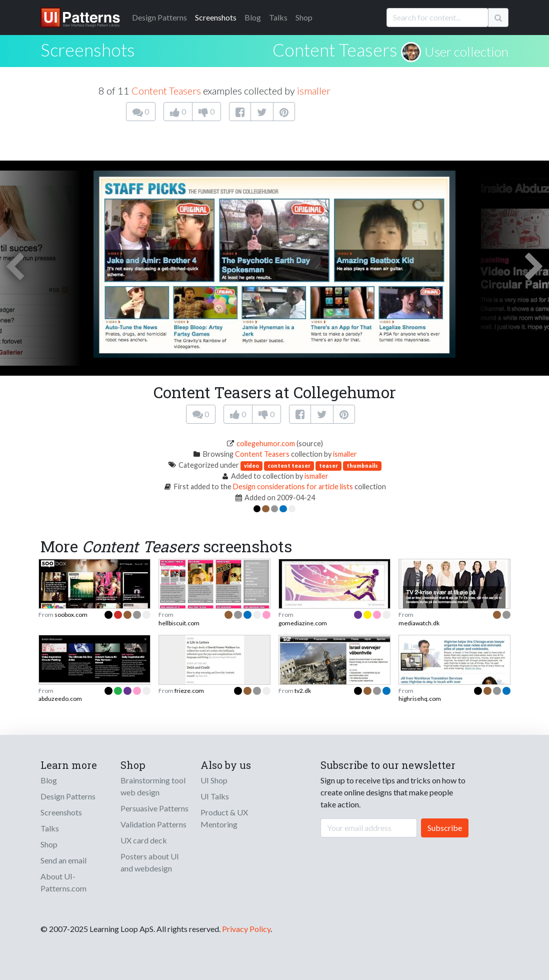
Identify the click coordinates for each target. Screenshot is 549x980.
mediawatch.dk (419, 623)
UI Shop (214, 780)
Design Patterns (68, 796)
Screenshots (216, 17)
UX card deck (144, 840)
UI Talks (215, 796)
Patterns (159, 17)
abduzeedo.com (60, 699)
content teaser (289, 465)
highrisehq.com (420, 699)
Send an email (63, 860)
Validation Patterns (153, 824)
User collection (466, 52)
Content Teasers (335, 50)
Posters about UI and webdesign (150, 862)
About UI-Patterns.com (63, 882)
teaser (328, 465)
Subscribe (445, 828)
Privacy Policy (246, 929)
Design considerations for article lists (293, 486)
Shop (304, 17)
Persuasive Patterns (154, 808)
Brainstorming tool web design (153, 786)
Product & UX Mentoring (224, 818)
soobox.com (71, 615)
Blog (253, 17)
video (251, 465)
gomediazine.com (303, 623)
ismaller (314, 91)
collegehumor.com (266, 443)
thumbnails (362, 465)
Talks (278, 17)
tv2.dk (303, 691)
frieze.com (189, 691)
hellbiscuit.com (179, 623)
